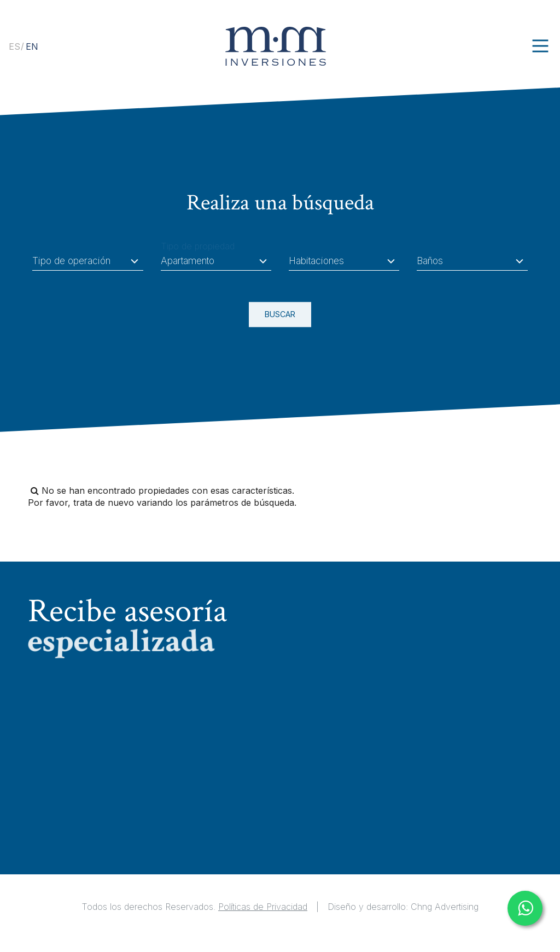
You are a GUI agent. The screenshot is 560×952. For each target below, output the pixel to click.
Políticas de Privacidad (263, 907)
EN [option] (32, 47)
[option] (32, 47)
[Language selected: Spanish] (22, 46)
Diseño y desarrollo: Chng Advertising (403, 907)
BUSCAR (272, 315)
